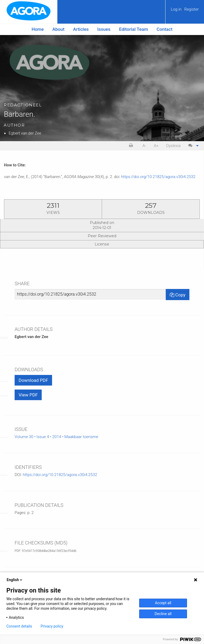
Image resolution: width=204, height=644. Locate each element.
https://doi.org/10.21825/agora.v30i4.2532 (158, 177)
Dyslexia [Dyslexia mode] (173, 146)
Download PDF (33, 380)
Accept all (163, 603)
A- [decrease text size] (144, 146)
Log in (177, 9)
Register (192, 9)
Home (38, 29)
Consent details (19, 626)
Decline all (163, 614)
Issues (104, 29)
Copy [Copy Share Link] (178, 295)
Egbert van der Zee (25, 133)
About (58, 29)
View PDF (28, 395)
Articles (81, 29)
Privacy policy (52, 626)
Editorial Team (133, 29)
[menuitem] (185, 11)
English (15, 580)
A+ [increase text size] (156, 146)
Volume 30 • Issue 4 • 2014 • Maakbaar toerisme (56, 437)
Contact (165, 29)
